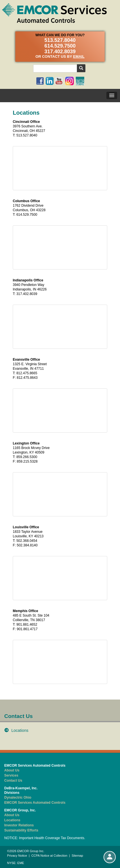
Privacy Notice (17, 856)
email (79, 56)
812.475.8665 (27, 373)
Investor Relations (19, 825)
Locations (20, 730)
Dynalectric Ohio (18, 798)
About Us (12, 770)
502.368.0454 (27, 541)
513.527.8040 (60, 40)
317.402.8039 (60, 52)
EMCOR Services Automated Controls (35, 803)
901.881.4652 (27, 625)
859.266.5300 (27, 457)
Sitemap (77, 856)
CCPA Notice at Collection (49, 856)
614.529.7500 (60, 46)
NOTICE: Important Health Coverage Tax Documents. (45, 838)
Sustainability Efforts (21, 830)
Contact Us (13, 781)
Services (11, 775)
